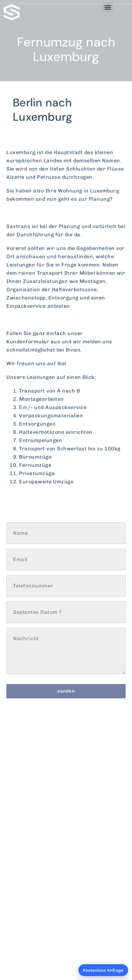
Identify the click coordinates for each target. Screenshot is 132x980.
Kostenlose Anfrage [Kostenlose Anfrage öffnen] (103, 970)
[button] (108, 7)
